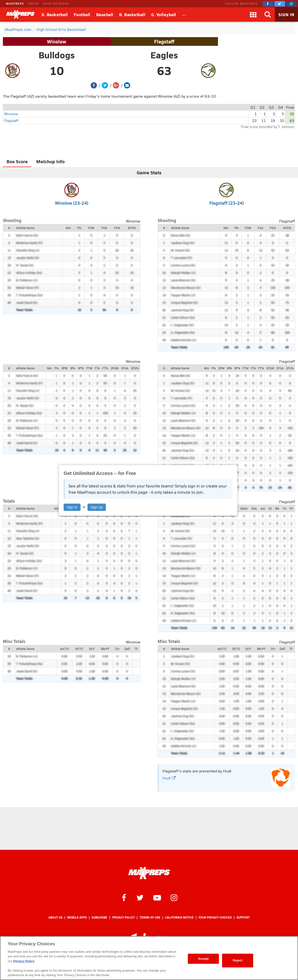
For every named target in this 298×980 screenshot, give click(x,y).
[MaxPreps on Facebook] (268, 4)
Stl (270, 508)
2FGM (115, 368)
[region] (149, 958)
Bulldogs (57, 55)
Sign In (72, 507)
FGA (104, 228)
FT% (105, 368)
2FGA (125, 368)
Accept (203, 959)
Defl (127, 649)
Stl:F (92, 649)
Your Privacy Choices (215, 917)
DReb (244, 508)
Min (68, 228)
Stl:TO (79, 649)
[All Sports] (184, 14)
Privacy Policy (123, 917)
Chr (117, 649)
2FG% (135, 368)
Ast (263, 508)
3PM (64, 368)
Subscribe (99, 917)
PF (291, 508)
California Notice (179, 917)
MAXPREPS (15, 3)
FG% (117, 228)
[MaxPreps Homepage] (149, 873)
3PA (73, 368)
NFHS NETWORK (56, 3)
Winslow (57, 41)
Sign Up (97, 507)
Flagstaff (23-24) (227, 203)
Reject (237, 960)
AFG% (132, 228)
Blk (277, 508)
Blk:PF (105, 649)
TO (284, 508)
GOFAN (34, 3)
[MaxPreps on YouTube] (157, 897)
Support (243, 917)
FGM (91, 228)
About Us (55, 917)
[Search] (268, 14)
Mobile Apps (77, 917)
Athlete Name (25, 228)
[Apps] (253, 14)
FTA (97, 368)
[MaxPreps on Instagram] (291, 4)
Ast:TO (64, 649)
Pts (79, 228)
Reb (254, 508)
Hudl (169, 778)
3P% (81, 368)
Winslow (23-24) (72, 203)
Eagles (164, 55)
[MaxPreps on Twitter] (280, 4)
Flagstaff (164, 41)
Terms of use (150, 917)
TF (136, 649)
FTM (89, 368)
